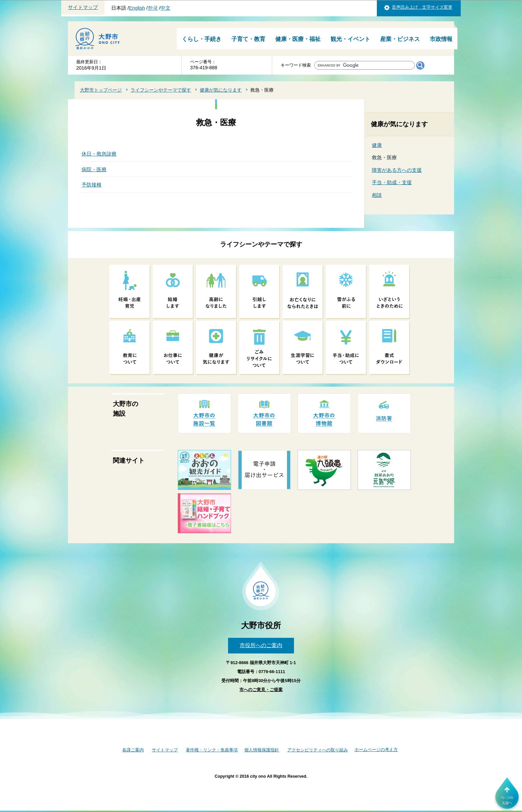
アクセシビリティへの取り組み (318, 750)
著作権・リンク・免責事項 (212, 750)
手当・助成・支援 (392, 182)
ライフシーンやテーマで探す (161, 90)
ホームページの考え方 (376, 750)
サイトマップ (83, 7)
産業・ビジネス (400, 39)
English (137, 8)
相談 (377, 195)
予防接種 (92, 185)
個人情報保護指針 (262, 750)
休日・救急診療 (99, 154)
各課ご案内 (133, 750)
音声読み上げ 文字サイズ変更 (422, 7)
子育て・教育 (248, 39)
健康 (377, 145)
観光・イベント (350, 39)
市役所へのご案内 (261, 645)
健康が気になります (221, 90)
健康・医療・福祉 (298, 39)
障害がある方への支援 (397, 170)
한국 (153, 8)
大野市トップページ (101, 90)
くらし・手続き (202, 39)
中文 (165, 8)
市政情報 (441, 39)
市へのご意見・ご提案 (261, 690)
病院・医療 (94, 169)
